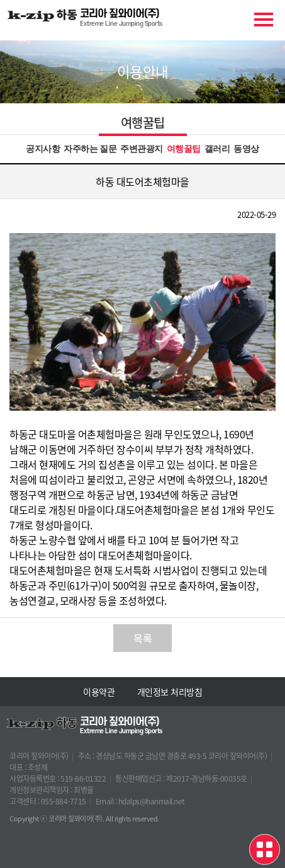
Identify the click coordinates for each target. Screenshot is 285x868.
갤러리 (217, 149)
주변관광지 (142, 149)
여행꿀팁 (184, 149)
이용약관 (99, 692)
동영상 (246, 149)
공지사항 (43, 149)
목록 (142, 638)
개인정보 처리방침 (170, 692)
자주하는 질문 (90, 149)
